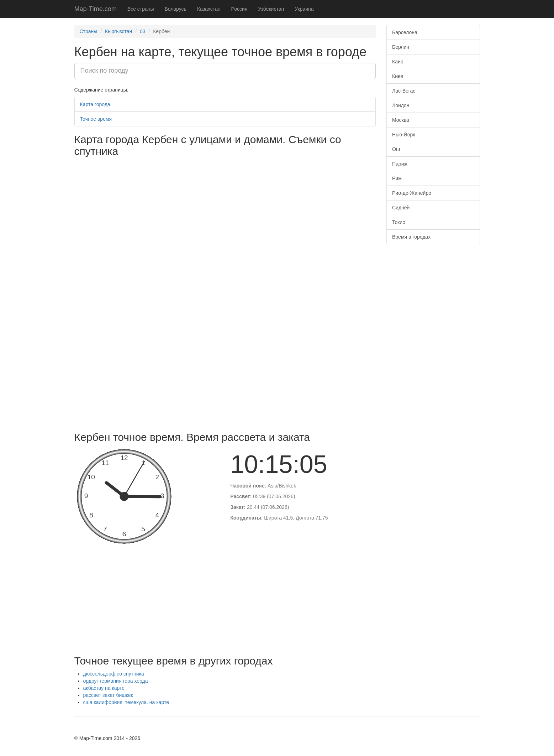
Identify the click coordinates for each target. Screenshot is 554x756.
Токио (399, 222)
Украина (304, 9)
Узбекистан (271, 9)
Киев (398, 76)
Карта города (95, 104)
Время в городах (411, 237)
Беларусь (176, 9)
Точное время (96, 119)
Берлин (401, 47)
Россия (239, 9)
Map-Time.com (96, 9)
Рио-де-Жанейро (412, 193)
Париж (400, 164)
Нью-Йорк (403, 135)
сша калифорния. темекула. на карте (126, 702)
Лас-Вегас (404, 91)
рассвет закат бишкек (108, 695)
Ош (396, 149)
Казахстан (209, 9)
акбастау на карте (104, 688)
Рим (397, 178)
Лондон (401, 105)
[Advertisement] (225, 374)
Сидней (401, 208)
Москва (401, 120)
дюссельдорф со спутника (114, 674)
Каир (398, 62)
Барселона (405, 32)
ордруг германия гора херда (116, 681)
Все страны (141, 9)
